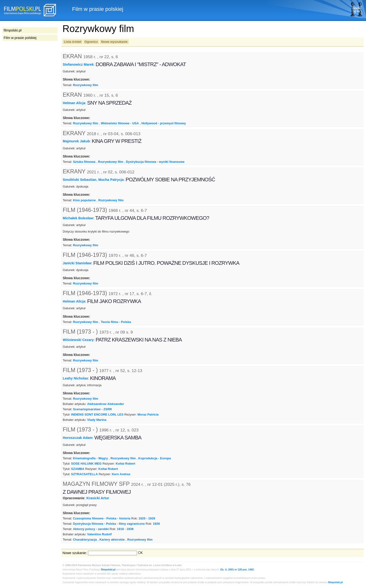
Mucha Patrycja (111, 180)
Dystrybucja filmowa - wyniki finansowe (155, 162)
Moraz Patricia (148, 414)
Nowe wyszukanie (114, 42)
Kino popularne (84, 200)
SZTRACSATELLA (84, 474)
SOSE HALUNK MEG (86, 464)
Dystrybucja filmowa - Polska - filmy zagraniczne (109, 524)
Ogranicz (91, 42)
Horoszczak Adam (78, 438)
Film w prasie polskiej (20, 38)
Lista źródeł (73, 42)
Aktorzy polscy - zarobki (91, 529)
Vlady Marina (97, 420)
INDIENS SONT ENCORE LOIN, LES (97, 414)
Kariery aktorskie (112, 540)
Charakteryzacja (85, 540)
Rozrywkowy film (85, 85)
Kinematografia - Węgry (90, 458)
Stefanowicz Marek (78, 64)
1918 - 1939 (125, 529)
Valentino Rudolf (99, 534)
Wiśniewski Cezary (78, 340)
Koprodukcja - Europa (155, 458)
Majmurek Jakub (76, 141)
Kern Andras (121, 474)
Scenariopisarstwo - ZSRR (92, 409)
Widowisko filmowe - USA (120, 123)
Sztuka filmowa (84, 162)
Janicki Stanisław (77, 263)
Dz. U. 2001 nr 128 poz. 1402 (237, 570)
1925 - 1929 (147, 518)
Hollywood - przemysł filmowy (164, 123)
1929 (156, 524)
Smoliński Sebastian (80, 180)
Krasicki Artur (98, 498)
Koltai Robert (125, 464)
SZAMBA (78, 469)
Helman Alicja (74, 103)
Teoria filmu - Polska (116, 322)
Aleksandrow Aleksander (106, 404)
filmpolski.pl (108, 570)
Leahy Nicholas (75, 378)
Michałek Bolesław (78, 218)
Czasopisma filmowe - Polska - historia (102, 518)
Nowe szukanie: (75, 553)
